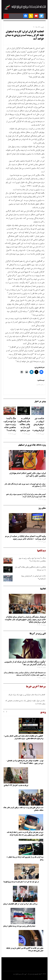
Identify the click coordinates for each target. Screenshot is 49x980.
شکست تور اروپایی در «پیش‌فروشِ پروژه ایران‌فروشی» (38, 424)
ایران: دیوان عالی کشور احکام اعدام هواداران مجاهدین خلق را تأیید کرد (28, 474)
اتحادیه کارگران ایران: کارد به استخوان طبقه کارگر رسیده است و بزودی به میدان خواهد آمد (24, 35)
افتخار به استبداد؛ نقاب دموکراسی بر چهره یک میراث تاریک (27, 696)
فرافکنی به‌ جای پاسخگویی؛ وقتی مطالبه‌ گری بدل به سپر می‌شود (24, 424)
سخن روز (42, 508)
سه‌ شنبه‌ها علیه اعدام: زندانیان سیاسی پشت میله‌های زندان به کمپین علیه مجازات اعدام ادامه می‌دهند (25, 674)
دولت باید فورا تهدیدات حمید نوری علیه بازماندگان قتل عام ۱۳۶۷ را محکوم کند (25, 485)
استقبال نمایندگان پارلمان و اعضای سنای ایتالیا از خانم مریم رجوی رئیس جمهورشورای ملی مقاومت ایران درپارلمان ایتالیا (25, 619)
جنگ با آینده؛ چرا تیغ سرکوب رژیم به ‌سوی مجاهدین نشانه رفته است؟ (10, 424)
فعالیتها (43, 589)
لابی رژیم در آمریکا (38, 634)
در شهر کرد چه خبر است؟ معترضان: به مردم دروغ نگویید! (21, 882)
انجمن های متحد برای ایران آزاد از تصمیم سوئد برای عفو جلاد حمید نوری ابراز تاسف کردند (26, 495)
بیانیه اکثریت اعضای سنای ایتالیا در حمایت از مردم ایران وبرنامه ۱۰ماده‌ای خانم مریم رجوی (25, 537)
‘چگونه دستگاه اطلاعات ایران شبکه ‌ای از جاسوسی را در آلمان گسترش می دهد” (25, 663)
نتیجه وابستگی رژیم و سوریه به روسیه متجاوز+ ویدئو (19, 926)
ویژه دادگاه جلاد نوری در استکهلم (32, 445)
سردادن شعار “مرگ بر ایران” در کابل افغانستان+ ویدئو (20, 904)
